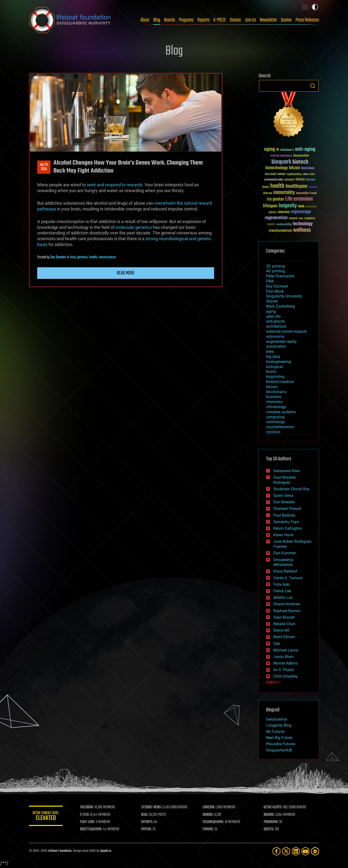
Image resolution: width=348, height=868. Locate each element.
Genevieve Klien (287, 471)
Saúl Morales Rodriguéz (285, 480)
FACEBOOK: (87, 807)
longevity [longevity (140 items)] (288, 206)
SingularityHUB (279, 750)
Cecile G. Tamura (288, 578)
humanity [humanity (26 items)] (313, 187)
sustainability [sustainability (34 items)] (284, 225)
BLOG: (145, 815)
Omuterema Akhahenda (283, 562)
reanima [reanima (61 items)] (284, 212)
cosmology (275, 422)
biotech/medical (280, 382)
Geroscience (276, 719)
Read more (126, 273)
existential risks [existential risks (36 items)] (274, 180)
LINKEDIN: (209, 807)
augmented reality (281, 342)
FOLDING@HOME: (214, 822)
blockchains (276, 392)
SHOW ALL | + (273, 683)
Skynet (272, 301)
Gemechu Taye (286, 522)
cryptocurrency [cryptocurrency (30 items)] (294, 174)
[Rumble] (315, 851)
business (274, 397)
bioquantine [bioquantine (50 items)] (301, 156)
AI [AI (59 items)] (278, 150)
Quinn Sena (283, 495)
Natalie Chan (284, 624)
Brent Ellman (284, 637)
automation (276, 346)
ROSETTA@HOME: (91, 829)
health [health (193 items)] (277, 186)
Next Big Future (279, 738)
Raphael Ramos (287, 611)
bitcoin (272, 387)
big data (273, 357)
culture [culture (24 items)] (306, 174)
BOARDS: (269, 815)
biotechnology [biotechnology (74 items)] (277, 168)
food (73, 257)
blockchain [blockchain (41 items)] (308, 168)
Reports (203, 20)
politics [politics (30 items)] (273, 213)
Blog (157, 20)
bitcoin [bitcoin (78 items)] (294, 168)
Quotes (286, 20)
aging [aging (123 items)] (270, 149)
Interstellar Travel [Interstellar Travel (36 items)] (306, 193)
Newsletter (268, 20)
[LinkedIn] (296, 851)
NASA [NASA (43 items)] (301, 207)
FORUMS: (208, 829)
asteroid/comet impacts (286, 331)
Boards (170, 20)
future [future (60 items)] (300, 179)
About (145, 20)
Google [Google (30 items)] (266, 187)
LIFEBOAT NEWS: (152, 807)
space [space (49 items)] (271, 224)
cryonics (273, 432)
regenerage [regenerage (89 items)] (301, 212)
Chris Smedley (286, 676)
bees (270, 351)
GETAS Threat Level (46, 817)
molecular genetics (134, 227)
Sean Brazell (284, 617)
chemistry (274, 402)
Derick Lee (282, 591)
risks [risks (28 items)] (301, 218)
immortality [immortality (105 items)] (284, 193)
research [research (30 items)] (293, 219)
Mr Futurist (275, 732)
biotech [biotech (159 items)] (300, 162)
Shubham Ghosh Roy (291, 489)
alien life (273, 316)
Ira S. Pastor (284, 670)
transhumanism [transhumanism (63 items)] (280, 231)
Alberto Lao (283, 597)
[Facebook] (276, 851)
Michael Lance (286, 650)
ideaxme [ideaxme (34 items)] (268, 194)
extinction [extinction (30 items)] (289, 180)
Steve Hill (281, 630)
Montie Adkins (286, 663)
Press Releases (307, 20)
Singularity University (284, 296)
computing (275, 417)
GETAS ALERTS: (273, 807)
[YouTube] (305, 851)
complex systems (281, 412)
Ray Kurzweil (277, 286)
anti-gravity (276, 321)
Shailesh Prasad (287, 509)
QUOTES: (269, 829)
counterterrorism (280, 427)
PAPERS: (147, 829)
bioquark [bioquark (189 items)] (281, 162)
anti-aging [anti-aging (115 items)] (305, 149)
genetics (82, 257)
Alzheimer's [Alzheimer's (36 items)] (287, 150)
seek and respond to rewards (115, 185)
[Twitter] (286, 851)
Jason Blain (283, 657)
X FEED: (85, 815)
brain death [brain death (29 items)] (270, 174)
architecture (276, 326)
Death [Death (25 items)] (312, 174)
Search (313, 86)
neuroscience (107, 257)
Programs (186, 20)
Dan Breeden (58, 257)
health (93, 257)
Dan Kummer (285, 553)
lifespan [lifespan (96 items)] (270, 206)
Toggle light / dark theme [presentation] (315, 7)
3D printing (275, 266)
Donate (235, 20)
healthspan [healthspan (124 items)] (297, 186)
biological (274, 367)
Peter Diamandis (280, 276)
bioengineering (279, 362)
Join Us (250, 20)
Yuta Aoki (282, 584)
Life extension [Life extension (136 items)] (299, 199)
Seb (277, 644)
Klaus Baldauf (285, 571)
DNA (270, 281)
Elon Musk (275, 291)
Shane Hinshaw (287, 604)
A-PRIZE (220, 20)
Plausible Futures (281, 744)
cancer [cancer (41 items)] (281, 174)
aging (271, 311)
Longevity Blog (279, 725)
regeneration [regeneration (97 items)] (276, 218)
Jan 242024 (44, 167)
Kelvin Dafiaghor (288, 528)
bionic (271, 372)
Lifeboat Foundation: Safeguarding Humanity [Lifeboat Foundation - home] (70, 20)
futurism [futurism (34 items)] (311, 180)
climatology (276, 407)
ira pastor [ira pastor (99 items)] (275, 199)
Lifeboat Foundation (60, 851)
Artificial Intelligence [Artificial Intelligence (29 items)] (281, 156)
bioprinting (275, 377)
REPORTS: (147, 822)
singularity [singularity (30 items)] (310, 219)
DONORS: (208, 815)
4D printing (275, 271)
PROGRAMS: (271, 822)
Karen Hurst (283, 535)
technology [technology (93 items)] (303, 224)
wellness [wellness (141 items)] (302, 230)
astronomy (275, 336)
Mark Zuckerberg (280, 306)
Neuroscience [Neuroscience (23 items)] (311, 207)
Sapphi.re (106, 851)
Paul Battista (284, 515)
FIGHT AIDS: (88, 822)
